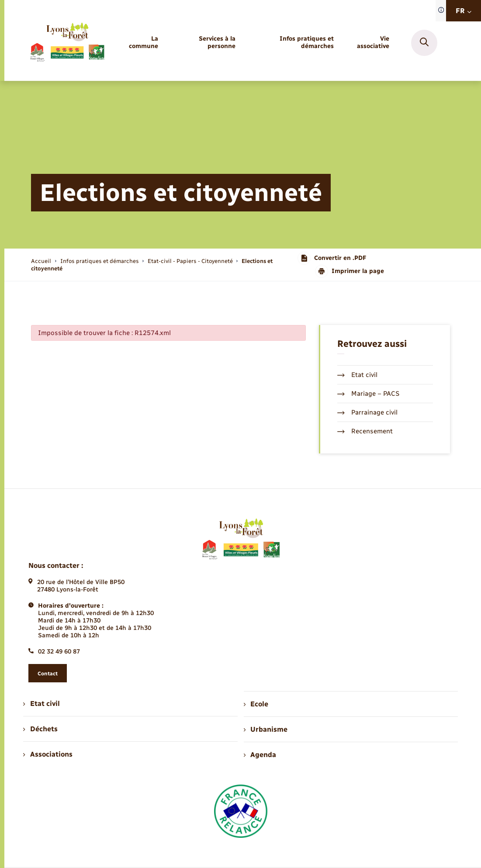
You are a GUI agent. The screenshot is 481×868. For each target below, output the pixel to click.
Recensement (365, 431)
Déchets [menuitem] (40, 729)
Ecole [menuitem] (256, 704)
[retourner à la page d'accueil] (67, 43)
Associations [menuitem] (48, 754)
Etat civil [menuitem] (41, 704)
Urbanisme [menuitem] (266, 729)
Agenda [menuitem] (260, 755)
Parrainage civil (367, 412)
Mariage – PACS (368, 394)
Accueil (41, 261)
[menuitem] (140, 43)
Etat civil (357, 375)
